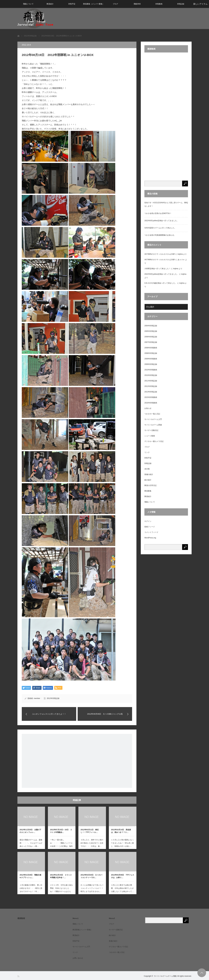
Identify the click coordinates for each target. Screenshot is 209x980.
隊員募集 (148, 491)
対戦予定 (72, 4)
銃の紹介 (148, 480)
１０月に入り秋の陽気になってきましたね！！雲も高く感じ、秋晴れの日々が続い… (122, 843)
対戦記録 (181, 4)
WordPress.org (150, 538)
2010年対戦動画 (151, 370)
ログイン (148, 521)
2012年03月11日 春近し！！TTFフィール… (90, 831)
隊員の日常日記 (151, 485)
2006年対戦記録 (151, 337)
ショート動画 (150, 436)
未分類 (147, 469)
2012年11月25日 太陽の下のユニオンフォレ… (30, 831)
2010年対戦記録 (151, 375)
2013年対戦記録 (151, 392)
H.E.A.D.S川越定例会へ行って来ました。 (161, 283)
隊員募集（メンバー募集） (94, 4)
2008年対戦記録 (151, 353)
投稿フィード (150, 527)
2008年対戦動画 (151, 348)
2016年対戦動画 (151, 403)
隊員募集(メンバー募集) (82, 930)
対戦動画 (159, 4)
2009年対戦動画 (151, 359)
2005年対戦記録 (151, 331)
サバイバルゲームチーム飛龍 (165, 976)
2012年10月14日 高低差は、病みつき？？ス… (121, 831)
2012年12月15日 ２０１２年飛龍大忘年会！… (61, 876)
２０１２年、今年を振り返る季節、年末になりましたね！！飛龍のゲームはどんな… (61, 890)
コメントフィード (151, 532)
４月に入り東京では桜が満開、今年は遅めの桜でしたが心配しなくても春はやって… (122, 888)
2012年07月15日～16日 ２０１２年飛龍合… (61, 831)
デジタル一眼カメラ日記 (154, 441)
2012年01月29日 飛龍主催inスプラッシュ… (30, 876)
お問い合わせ (78, 958)
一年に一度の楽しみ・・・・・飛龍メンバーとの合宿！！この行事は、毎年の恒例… (61, 845)
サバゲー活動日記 (151, 430)
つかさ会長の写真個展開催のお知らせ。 (160, 235)
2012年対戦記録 (53, 698)
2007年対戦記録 (151, 342)
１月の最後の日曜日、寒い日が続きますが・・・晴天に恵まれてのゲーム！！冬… (31, 888)
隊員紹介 (50, 4)
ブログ (115, 4)
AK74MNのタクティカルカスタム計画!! (160, 254)
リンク (147, 452)
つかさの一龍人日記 (152, 414)
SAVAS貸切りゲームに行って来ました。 (160, 228)
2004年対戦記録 (151, 326)
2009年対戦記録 (151, 364)
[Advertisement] (77, 761)
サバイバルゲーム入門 (153, 419)
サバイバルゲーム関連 (153, 425)
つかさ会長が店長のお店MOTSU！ (158, 213)
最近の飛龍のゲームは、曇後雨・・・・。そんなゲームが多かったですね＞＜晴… (31, 843)
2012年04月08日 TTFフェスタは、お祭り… (123, 876)
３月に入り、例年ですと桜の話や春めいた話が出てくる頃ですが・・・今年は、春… (92, 843)
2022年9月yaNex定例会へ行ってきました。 (161, 221)
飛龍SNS (137, 4)
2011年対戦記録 (151, 381)
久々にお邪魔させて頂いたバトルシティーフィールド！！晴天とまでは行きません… (92, 888)
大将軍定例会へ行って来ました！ (157, 269)
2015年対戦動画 (151, 397)
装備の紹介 (149, 474)
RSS (19, 976)
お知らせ (148, 408)
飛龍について (28, 4)
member (37, 698)
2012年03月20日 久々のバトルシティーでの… (91, 876)
